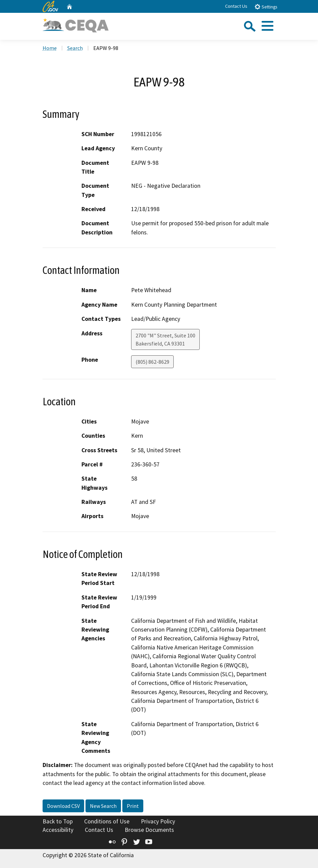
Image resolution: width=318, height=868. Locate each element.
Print (133, 806)
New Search (103, 806)
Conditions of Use (107, 821)
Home (50, 48)
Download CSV (63, 806)
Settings (266, 7)
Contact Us (236, 6)
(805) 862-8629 (152, 362)
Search (75, 48)
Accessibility (58, 830)
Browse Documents (149, 830)
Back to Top (58, 821)
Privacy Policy (158, 821)
